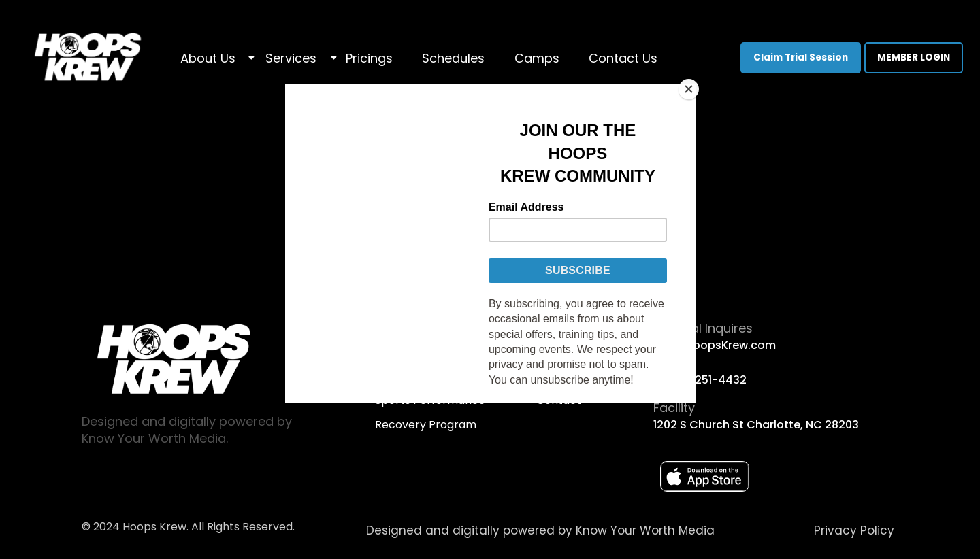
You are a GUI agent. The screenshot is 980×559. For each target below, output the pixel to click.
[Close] (692, 87)
